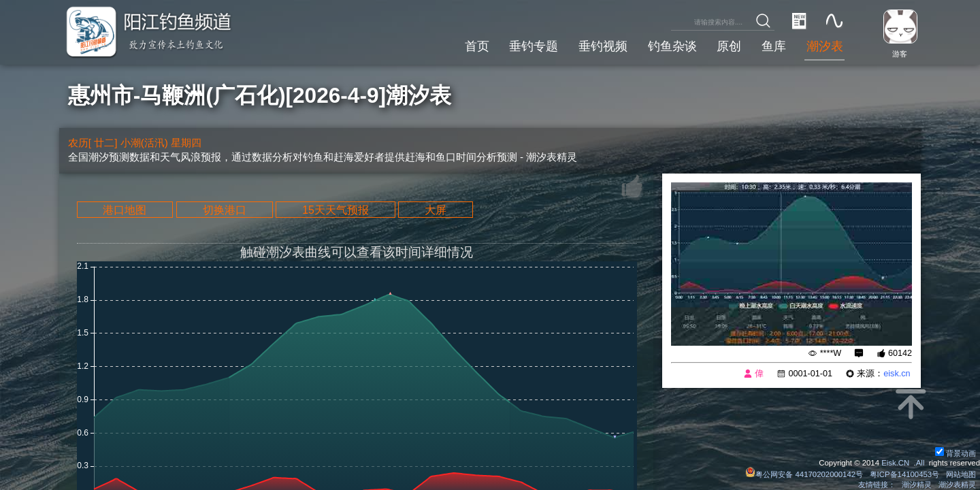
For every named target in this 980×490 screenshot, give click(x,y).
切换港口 (225, 209)
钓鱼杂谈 (672, 46)
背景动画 (955, 453)
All (920, 463)
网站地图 (961, 474)
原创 (729, 46)
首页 (477, 46)
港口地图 (125, 209)
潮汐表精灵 (957, 485)
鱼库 (774, 46)
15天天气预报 (336, 209)
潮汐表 (825, 46)
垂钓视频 (603, 46)
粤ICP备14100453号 (905, 474)
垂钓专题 (534, 46)
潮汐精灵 (917, 485)
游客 (900, 54)
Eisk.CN (895, 463)
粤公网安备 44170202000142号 (805, 474)
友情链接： (877, 485)
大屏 (436, 209)
